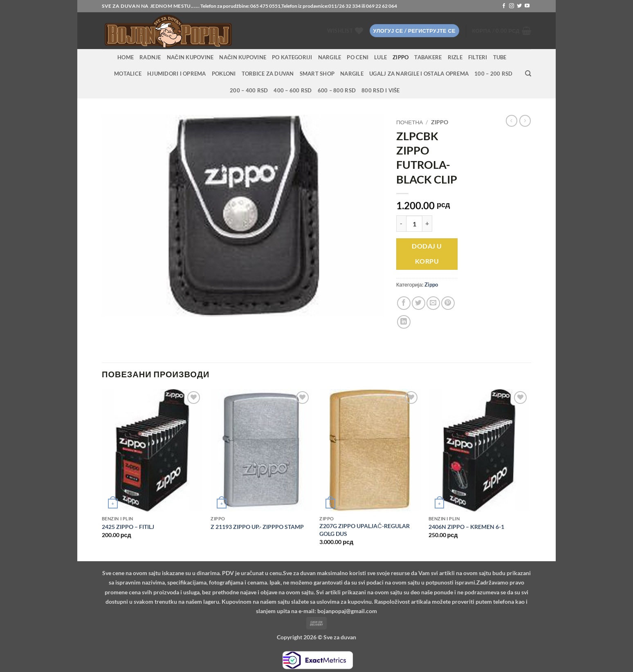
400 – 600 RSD (293, 90)
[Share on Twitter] (419, 303)
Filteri (478, 57)
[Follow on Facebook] (504, 6)
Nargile (352, 74)
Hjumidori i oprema (177, 74)
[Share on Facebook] (404, 303)
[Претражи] (528, 74)
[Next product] (512, 121)
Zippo (401, 57)
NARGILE (330, 57)
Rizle (455, 57)
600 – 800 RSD (337, 90)
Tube (500, 57)
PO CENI (358, 57)
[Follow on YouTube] (527, 6)
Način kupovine (190, 57)
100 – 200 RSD (493, 74)
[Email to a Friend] (433, 303)
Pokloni (224, 74)
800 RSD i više (381, 90)
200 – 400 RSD (249, 90)
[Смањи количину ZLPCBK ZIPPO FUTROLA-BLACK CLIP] (401, 224)
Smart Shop (317, 74)
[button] (414, 31)
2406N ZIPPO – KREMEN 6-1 (466, 527)
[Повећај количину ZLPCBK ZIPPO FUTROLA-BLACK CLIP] (427, 224)
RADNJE (150, 57)
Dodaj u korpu (427, 254)
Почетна (410, 122)
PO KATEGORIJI (292, 57)
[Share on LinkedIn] (404, 322)
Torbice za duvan (268, 74)
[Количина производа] (414, 224)
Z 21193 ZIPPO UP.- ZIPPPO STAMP (257, 527)
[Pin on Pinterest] (448, 303)
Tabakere (428, 57)
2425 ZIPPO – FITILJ (128, 527)
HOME (126, 57)
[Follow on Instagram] (512, 6)
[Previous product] (525, 121)
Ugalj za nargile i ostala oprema (419, 74)
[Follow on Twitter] (519, 6)
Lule (380, 57)
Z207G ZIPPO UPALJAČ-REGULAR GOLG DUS (364, 530)
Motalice (128, 74)
